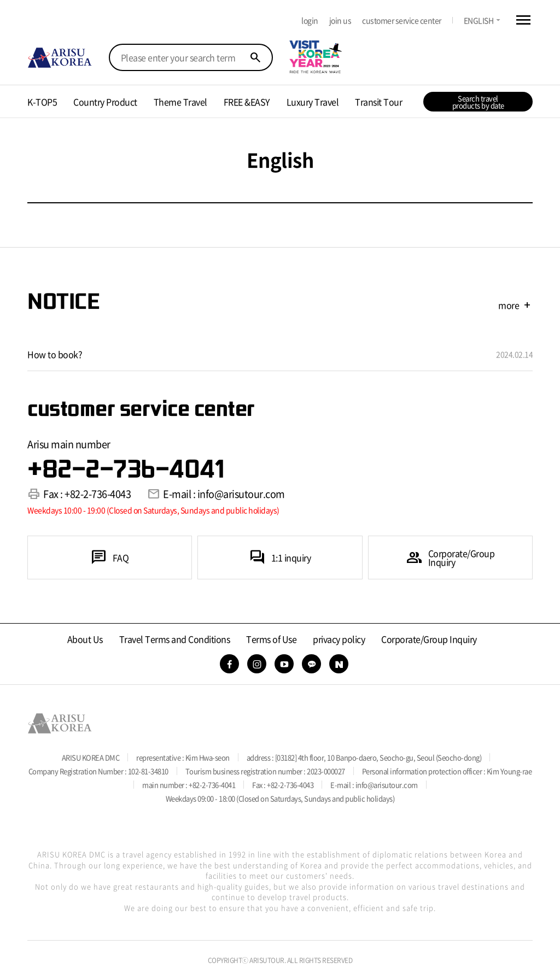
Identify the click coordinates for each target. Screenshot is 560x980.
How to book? (55, 354)
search (255, 57)
